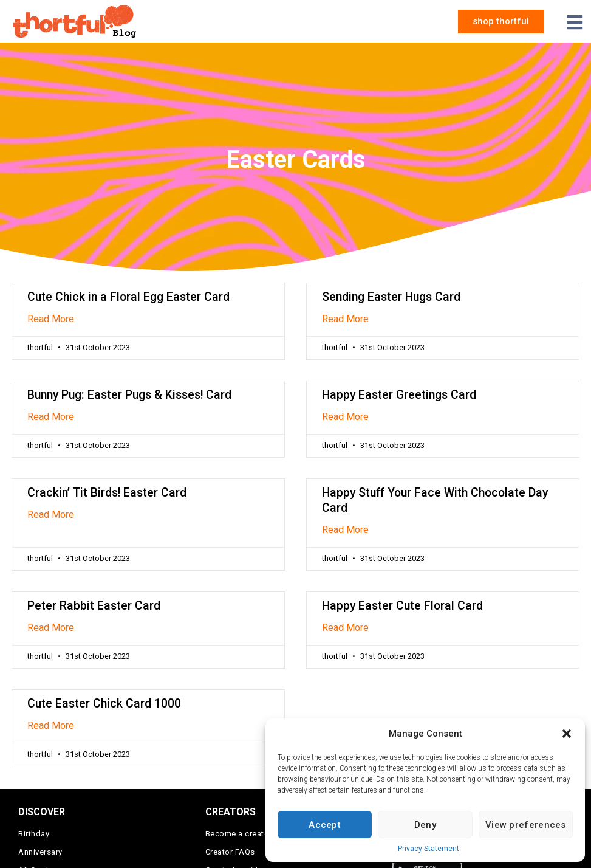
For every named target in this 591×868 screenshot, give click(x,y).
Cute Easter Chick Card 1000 (104, 704)
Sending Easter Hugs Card (391, 297)
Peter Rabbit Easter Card (94, 606)
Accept (325, 825)
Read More (51, 319)
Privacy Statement (429, 849)
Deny (425, 825)
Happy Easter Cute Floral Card (402, 606)
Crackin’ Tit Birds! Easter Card (107, 493)
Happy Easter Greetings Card (399, 395)
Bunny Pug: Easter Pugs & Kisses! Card (129, 395)
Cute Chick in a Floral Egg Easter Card (128, 297)
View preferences (526, 825)
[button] (567, 734)
